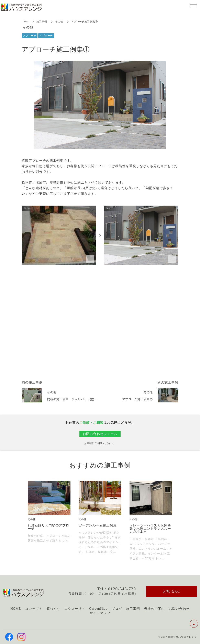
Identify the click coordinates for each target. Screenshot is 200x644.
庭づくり (53, 609)
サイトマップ (100, 613)
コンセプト (34, 609)
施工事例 (42, 22)
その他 (59, 22)
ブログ (117, 609)
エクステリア (75, 609)
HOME (16, 609)
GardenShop (98, 609)
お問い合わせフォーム (100, 434)
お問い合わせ (179, 609)
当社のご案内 (154, 609)
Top (26, 22)
